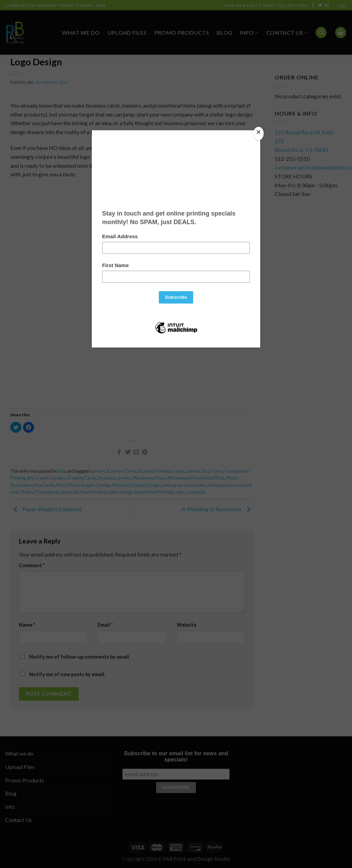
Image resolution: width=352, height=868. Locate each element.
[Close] (258, 134)
